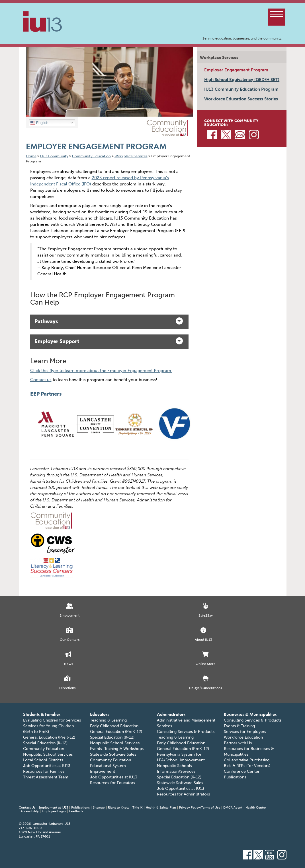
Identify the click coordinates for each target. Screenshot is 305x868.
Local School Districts (43, 760)
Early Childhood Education (114, 726)
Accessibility (30, 811)
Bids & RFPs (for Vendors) (247, 766)
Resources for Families (44, 771)
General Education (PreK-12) (49, 737)
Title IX (138, 808)
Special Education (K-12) (45, 743)
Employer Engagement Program (236, 70)
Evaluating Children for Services (52, 720)
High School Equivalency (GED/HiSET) (242, 80)
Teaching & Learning (108, 720)
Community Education (44, 749)
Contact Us (27, 808)
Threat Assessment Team (46, 777)
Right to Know (119, 808)
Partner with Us (238, 743)
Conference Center (242, 771)
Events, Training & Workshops (117, 749)
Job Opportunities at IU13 (47, 766)
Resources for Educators (112, 783)
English (39, 123)
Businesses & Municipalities (250, 714)
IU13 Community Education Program (241, 89)
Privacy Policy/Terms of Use (200, 808)
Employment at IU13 (53, 808)
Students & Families (42, 714)
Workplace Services (219, 58)
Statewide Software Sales (113, 754)
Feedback (76, 811)
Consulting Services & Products (186, 732)
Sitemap (99, 808)
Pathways (109, 321)
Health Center (256, 808)
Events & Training (239, 726)
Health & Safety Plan (161, 808)
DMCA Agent (233, 808)
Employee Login (54, 811)
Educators (100, 714)
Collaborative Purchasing (247, 760)
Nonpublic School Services (48, 754)
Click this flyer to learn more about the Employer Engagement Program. (101, 371)
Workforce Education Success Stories (241, 99)
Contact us (41, 380)
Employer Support (109, 341)
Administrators (171, 714)
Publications (235, 777)
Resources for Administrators (183, 794)
